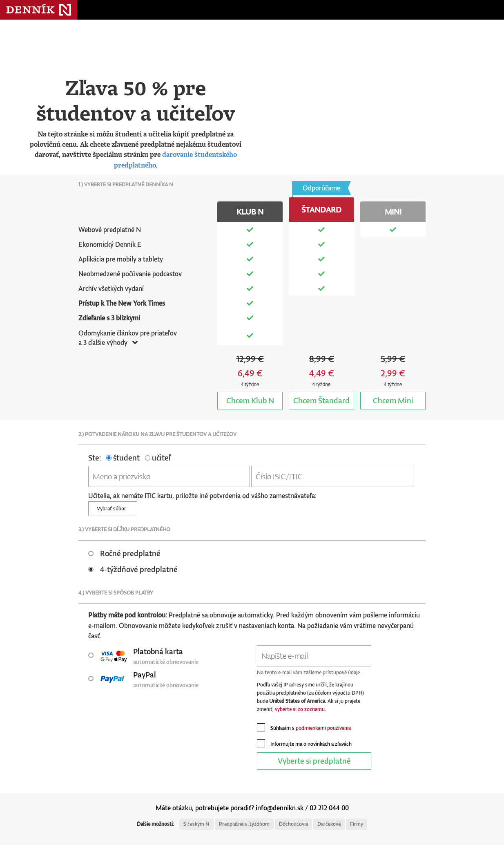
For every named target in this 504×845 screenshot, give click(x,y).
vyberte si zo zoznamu (300, 709)
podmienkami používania (323, 728)
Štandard (321, 400)
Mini (393, 400)
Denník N (39, 10)
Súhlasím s (304, 727)
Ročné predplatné (124, 553)
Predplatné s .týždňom (244, 824)
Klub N (250, 400)
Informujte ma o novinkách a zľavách (304, 743)
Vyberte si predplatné (314, 761)
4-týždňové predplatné (133, 569)
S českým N (196, 824)
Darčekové (329, 824)
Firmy (357, 824)
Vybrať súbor (113, 509)
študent (123, 457)
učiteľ (158, 457)
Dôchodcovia (293, 824)
